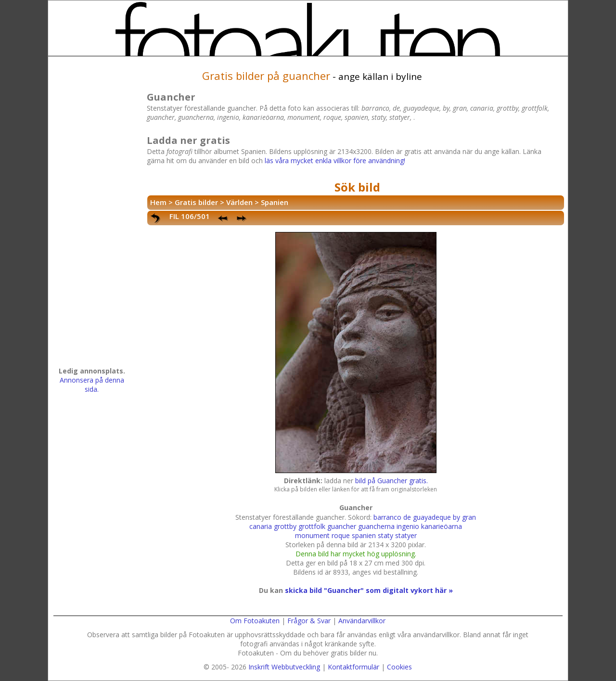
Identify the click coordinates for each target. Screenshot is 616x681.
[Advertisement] (92, 215)
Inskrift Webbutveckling (284, 667)
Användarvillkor (362, 621)
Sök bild (357, 187)
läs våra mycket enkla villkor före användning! (335, 161)
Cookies (399, 667)
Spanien (275, 202)
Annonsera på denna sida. (92, 385)
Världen (239, 202)
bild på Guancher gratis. (391, 481)
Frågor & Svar (309, 621)
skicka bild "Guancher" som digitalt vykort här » (369, 590)
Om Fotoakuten (255, 621)
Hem (158, 202)
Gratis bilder (196, 202)
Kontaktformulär (353, 667)
